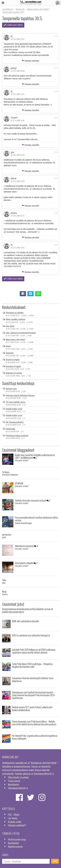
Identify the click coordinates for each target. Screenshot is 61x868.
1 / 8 (56, 36)
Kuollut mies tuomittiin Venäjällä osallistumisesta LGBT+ (35, 456)
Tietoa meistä (14, 781)
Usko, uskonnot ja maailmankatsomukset (21, 333)
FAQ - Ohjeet (14, 814)
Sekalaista (10, 353)
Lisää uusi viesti (13, 25)
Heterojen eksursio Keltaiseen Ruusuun (20, 395)
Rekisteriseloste (15, 846)
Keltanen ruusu (11, 389)
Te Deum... (6, 472)
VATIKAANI (19, 483)
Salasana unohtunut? (17, 825)
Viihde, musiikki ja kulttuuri (16, 319)
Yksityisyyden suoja (17, 839)
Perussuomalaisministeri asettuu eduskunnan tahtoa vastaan (36, 519)
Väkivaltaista (26, 546)
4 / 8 (56, 118)
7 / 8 (56, 213)
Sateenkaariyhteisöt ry (18, 788)
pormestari (7, 534)
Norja (4, 591)
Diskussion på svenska (14, 373)
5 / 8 (56, 152)
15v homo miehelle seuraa (16, 402)
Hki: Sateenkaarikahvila (15, 422)
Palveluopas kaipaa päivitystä (17, 436)
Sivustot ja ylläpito (13, 360)
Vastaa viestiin (31, 61)
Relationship (10, 429)
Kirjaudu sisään (15, 822)
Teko (4, 580)
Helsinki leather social (14, 409)
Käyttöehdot (13, 843)
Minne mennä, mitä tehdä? (16, 339)
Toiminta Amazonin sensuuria (33, 500)
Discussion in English (13, 366)
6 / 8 (56, 178)
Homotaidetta (26, 563)
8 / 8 (56, 245)
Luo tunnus (13, 818)
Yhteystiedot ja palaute (18, 777)
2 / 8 (56, 68)
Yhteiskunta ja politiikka (15, 313)
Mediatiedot (13, 784)
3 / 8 (56, 91)
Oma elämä (10, 326)
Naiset (8, 346)
